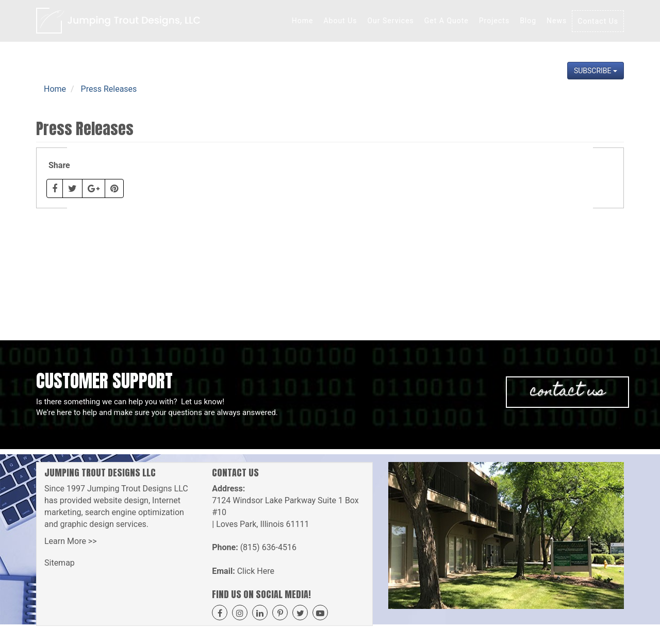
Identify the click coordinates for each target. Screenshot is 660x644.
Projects (494, 21)
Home (303, 21)
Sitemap (60, 563)
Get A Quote (447, 21)
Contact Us (598, 21)
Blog (528, 21)
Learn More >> (71, 541)
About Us (340, 21)
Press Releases (109, 89)
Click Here (256, 571)
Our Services (390, 21)
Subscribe (596, 71)
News (557, 21)
